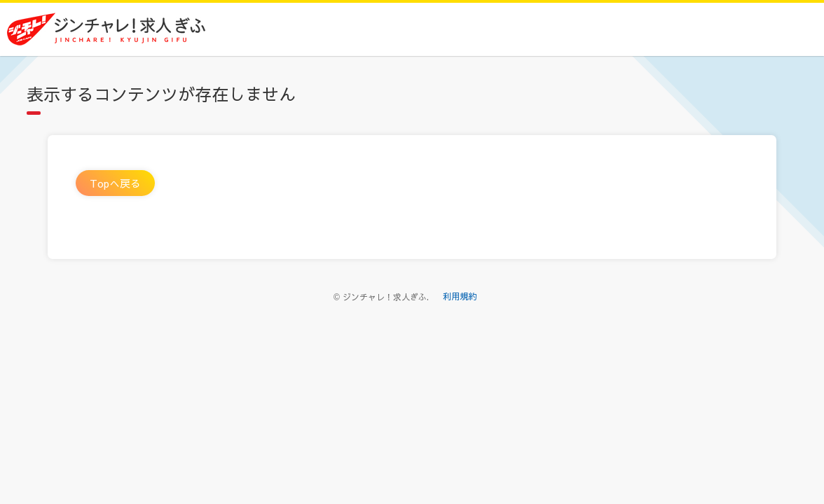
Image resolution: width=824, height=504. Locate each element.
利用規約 (460, 296)
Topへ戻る (115, 183)
